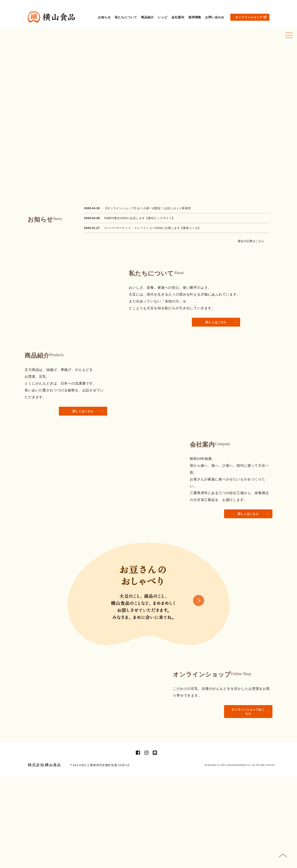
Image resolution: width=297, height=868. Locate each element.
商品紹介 (147, 17)
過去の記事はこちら (252, 241)
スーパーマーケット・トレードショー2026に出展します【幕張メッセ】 (153, 228)
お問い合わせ (215, 17)
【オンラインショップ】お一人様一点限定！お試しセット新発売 (148, 208)
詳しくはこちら (216, 322)
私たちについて (126, 17)
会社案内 (178, 17)
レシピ (163, 17)
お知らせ (104, 17)
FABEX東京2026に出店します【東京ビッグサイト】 (140, 218)
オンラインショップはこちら (248, 785)
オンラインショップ (251, 17)
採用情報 (195, 17)
